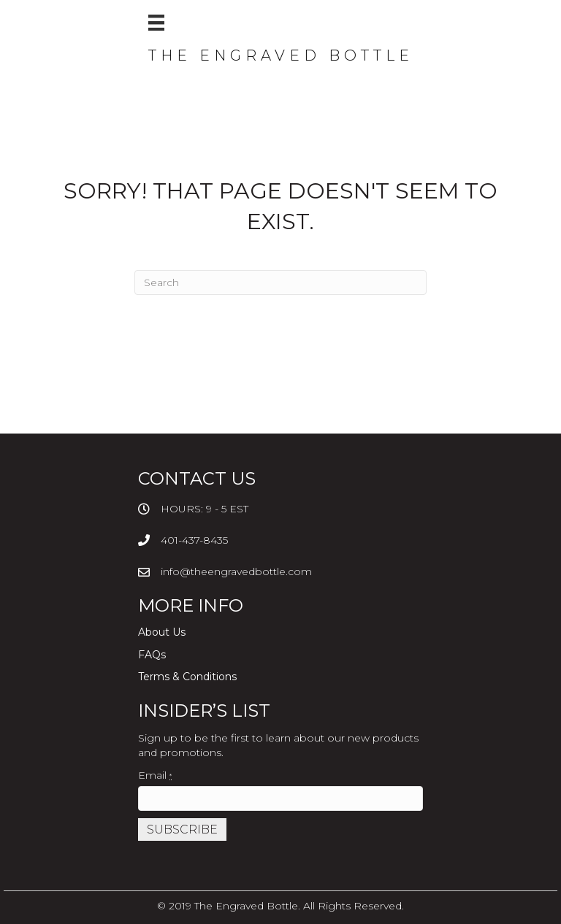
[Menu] (156, 23)
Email (155, 775)
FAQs (152, 655)
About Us (162, 632)
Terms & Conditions (187, 677)
